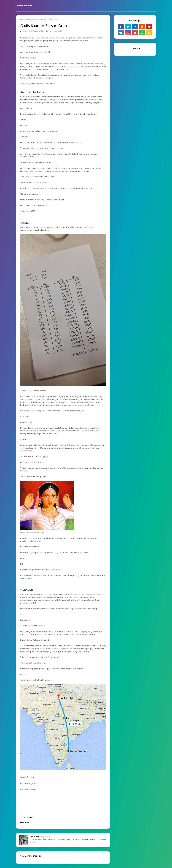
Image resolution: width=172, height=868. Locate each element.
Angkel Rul (26, 31)
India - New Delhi (32, 19)
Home (22, 19)
